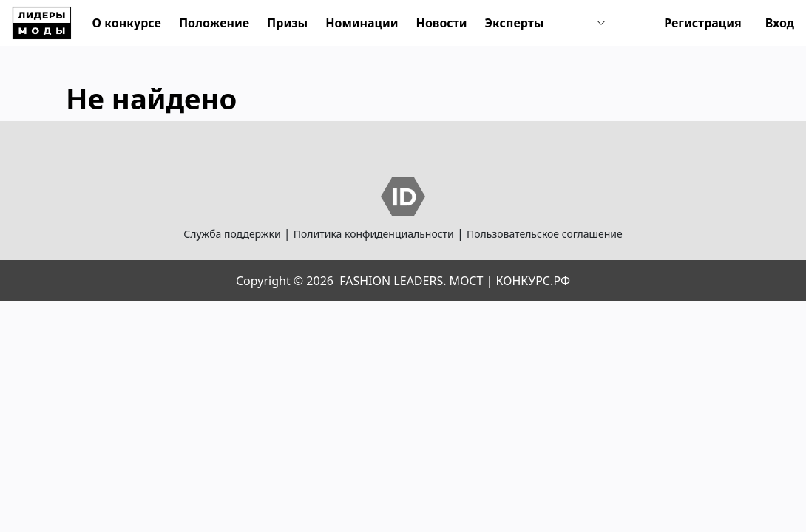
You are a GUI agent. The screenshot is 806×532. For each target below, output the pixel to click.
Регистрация (703, 23)
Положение (214, 23)
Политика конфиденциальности (374, 234)
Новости (442, 23)
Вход (780, 23)
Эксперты (515, 23)
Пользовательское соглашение (545, 234)
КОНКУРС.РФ (533, 281)
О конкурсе (127, 23)
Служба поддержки (232, 234)
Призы (287, 23)
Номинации (362, 23)
